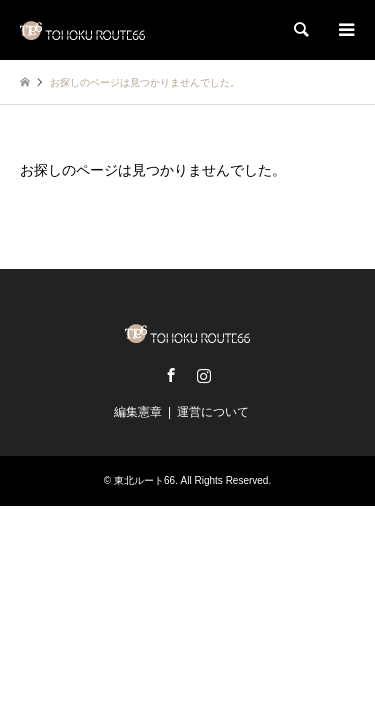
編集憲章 (138, 412)
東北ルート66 (144, 480)
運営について (213, 412)
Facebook (171, 375)
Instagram (204, 375)
